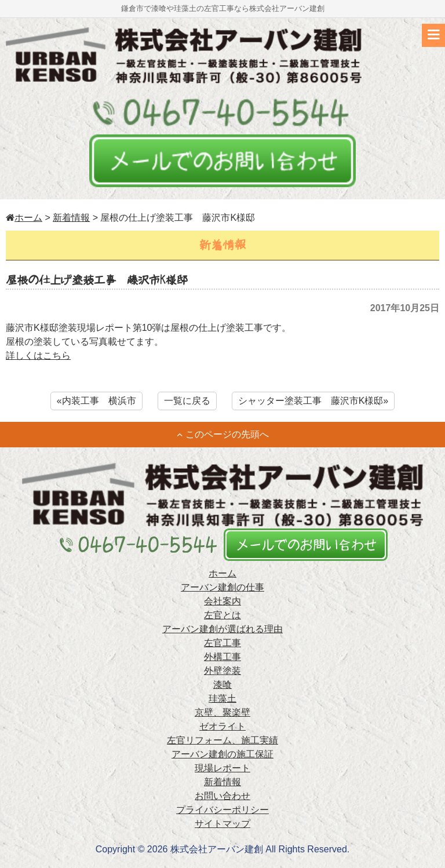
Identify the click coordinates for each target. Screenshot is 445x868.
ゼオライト (222, 726)
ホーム (24, 218)
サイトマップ (222, 824)
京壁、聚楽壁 (222, 712)
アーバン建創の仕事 (222, 587)
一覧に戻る (187, 401)
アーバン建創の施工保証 (222, 754)
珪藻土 (222, 699)
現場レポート (222, 768)
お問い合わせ (222, 796)
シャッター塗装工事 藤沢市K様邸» (313, 401)
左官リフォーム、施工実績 (222, 740)
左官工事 (222, 643)
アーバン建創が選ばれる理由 (222, 629)
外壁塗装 (222, 671)
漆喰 (222, 685)
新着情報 (71, 218)
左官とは (222, 615)
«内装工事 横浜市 (96, 401)
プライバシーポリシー (222, 810)
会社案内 (222, 601)
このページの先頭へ (223, 434)
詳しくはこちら (38, 355)
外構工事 (222, 657)
